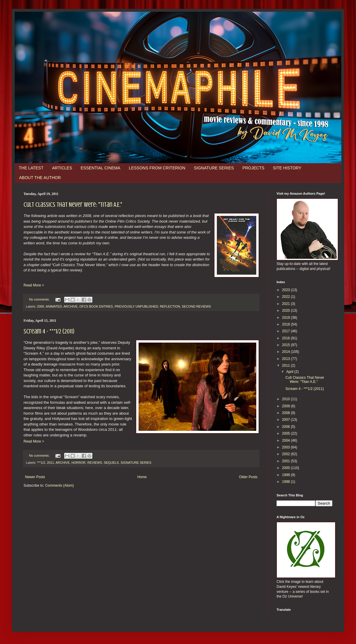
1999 (287, 475)
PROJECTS (253, 168)
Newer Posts (35, 477)
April (290, 372)
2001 (287, 461)
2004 (287, 441)
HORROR (79, 463)
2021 (287, 304)
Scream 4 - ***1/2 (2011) (49, 331)
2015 (287, 345)
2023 (287, 290)
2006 (287, 427)
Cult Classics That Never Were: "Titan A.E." (73, 205)
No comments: (40, 299)
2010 (287, 399)
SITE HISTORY (287, 168)
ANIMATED (54, 306)
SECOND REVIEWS (196, 306)
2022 (287, 297)
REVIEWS (95, 463)
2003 (287, 447)
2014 (287, 352)
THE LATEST (31, 168)
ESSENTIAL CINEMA (100, 168)
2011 (50, 463)
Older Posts (248, 477)
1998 (287, 482)
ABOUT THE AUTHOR (40, 178)
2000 (41, 306)
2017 (287, 331)
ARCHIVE (71, 306)
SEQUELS (111, 463)
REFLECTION (170, 306)
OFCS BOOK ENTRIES (96, 306)
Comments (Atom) (59, 485)
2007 (287, 420)
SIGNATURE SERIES (214, 168)
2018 (287, 324)
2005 (287, 433)
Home (142, 477)
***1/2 (41, 463)
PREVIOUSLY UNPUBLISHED (137, 306)
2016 (287, 338)
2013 (287, 359)
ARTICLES (62, 168)
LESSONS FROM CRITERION (157, 168)
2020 (287, 311)
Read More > (34, 285)
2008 (287, 413)
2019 (287, 318)
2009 (287, 406)
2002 (287, 454)
